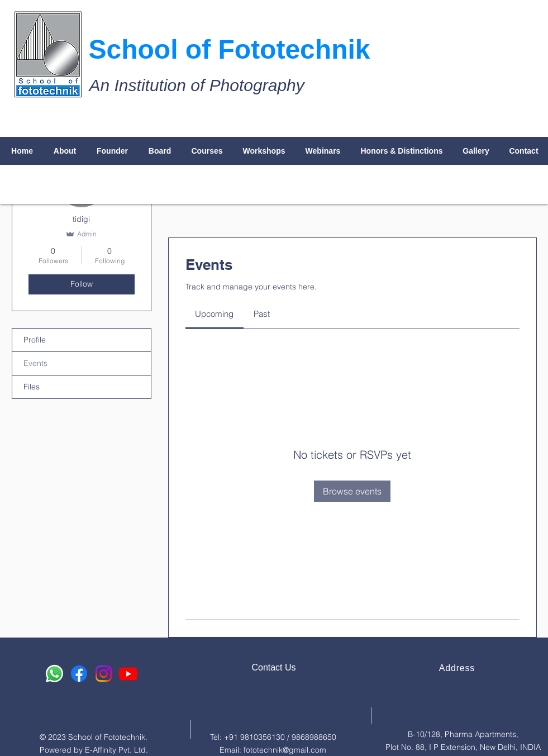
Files (32, 387)
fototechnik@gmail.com (285, 750)
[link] (214, 314)
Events (35, 363)
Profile (35, 340)
